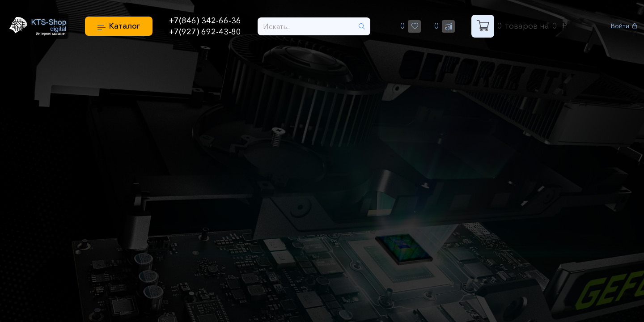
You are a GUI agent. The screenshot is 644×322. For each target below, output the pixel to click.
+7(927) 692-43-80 (205, 32)
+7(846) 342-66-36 (205, 21)
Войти (624, 26)
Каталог (124, 26)
